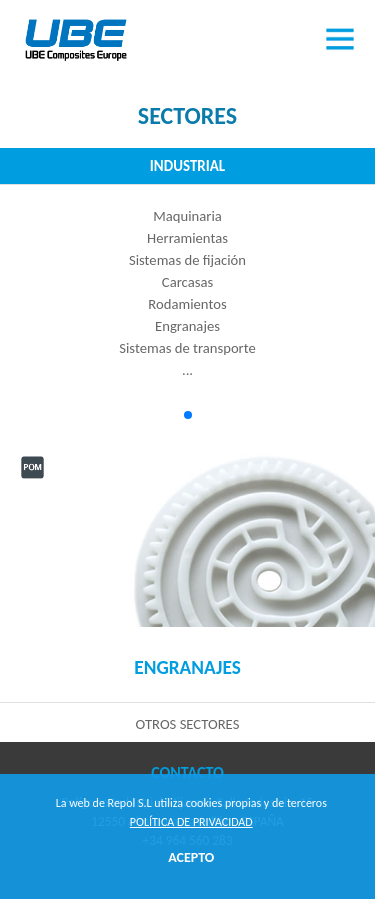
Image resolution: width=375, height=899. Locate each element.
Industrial (187, 166)
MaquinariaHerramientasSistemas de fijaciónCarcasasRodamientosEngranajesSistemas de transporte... (187, 293)
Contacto (187, 772)
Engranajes (187, 667)
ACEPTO (191, 857)
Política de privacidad (191, 822)
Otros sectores (188, 724)
